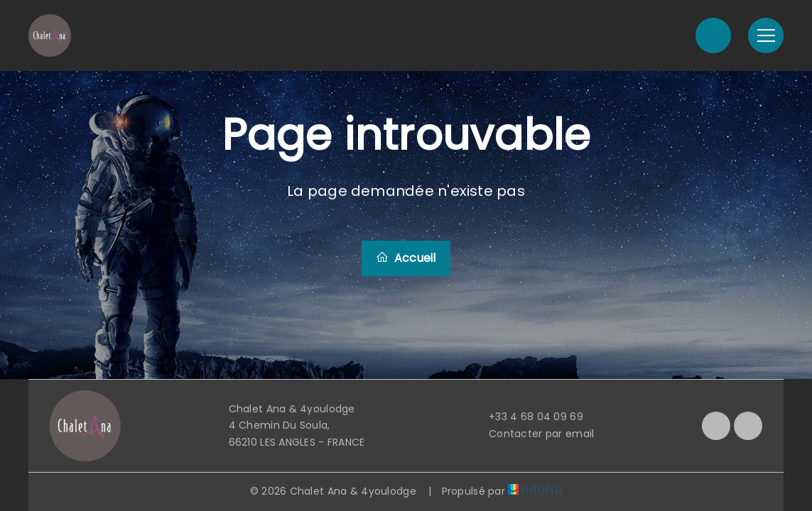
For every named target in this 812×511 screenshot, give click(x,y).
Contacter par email (533, 434)
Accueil (406, 258)
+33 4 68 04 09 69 (528, 417)
